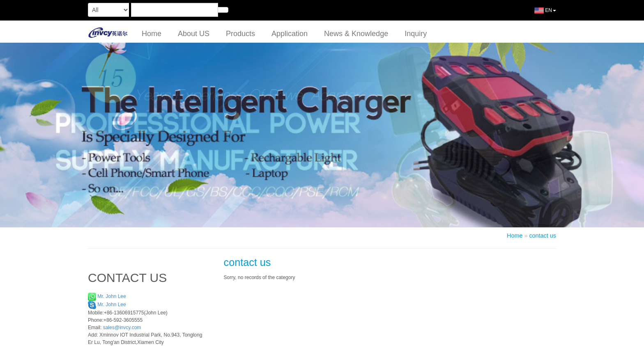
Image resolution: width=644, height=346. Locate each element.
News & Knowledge (356, 34)
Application (290, 34)
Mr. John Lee (107, 296)
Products (240, 34)
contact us (543, 236)
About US (194, 34)
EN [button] (539, 14)
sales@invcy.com (122, 328)
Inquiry (416, 34)
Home (152, 34)
